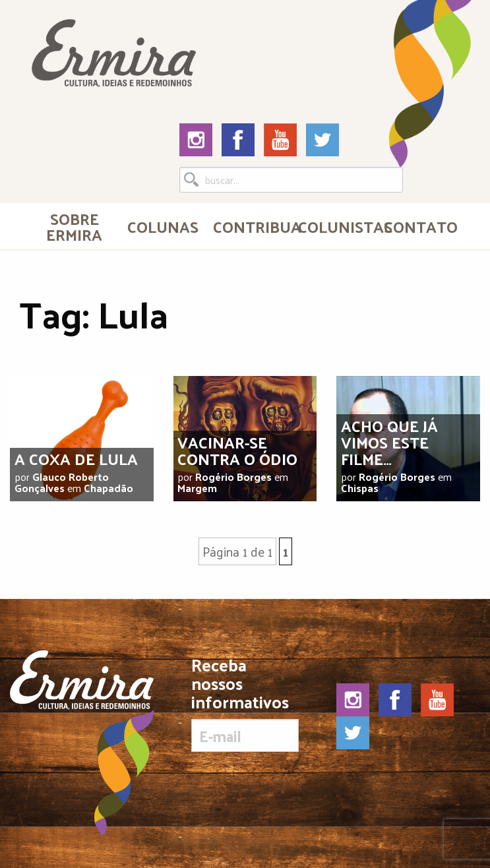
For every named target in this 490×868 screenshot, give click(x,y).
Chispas (360, 488)
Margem (197, 488)
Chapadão (108, 488)
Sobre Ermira (74, 226)
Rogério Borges (233, 477)
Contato (421, 226)
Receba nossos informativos (245, 704)
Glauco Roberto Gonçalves (62, 482)
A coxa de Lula (76, 458)
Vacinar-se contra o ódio (237, 450)
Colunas (163, 226)
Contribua (250, 226)
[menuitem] (74, 226)
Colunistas (335, 226)
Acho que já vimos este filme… (389, 442)
